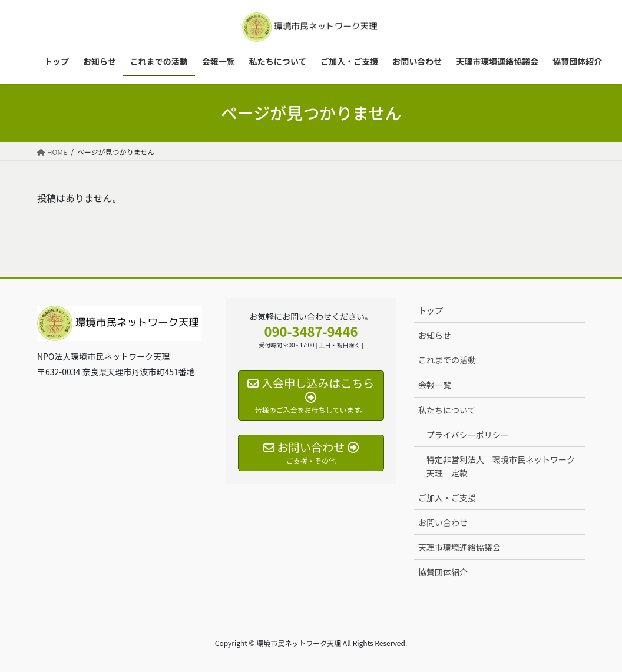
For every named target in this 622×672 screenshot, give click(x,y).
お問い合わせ (443, 522)
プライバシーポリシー (468, 435)
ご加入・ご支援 (447, 498)
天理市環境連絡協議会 (459, 547)
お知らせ (435, 335)
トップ (431, 310)
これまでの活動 (447, 360)
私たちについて (447, 410)
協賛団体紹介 (443, 572)
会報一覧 (435, 385)
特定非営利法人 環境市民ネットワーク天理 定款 (501, 466)
